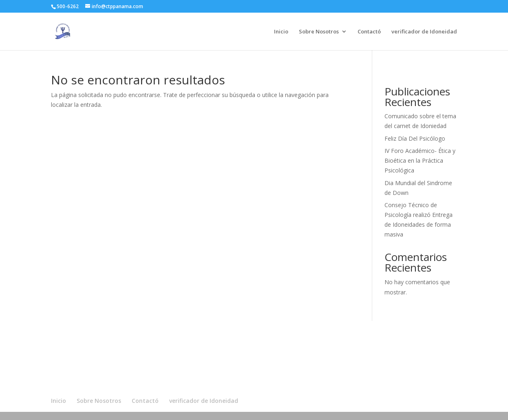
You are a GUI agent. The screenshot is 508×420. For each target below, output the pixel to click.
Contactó (369, 32)
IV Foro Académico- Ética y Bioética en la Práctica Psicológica (420, 160)
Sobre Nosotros (319, 32)
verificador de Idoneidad (424, 32)
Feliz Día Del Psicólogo (415, 138)
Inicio (281, 32)
